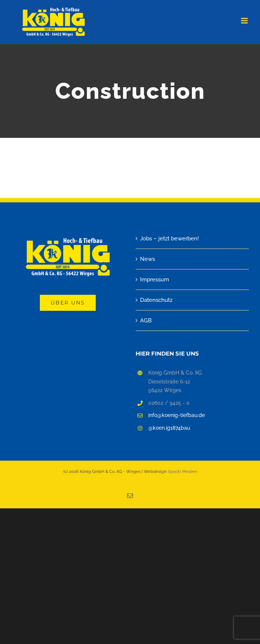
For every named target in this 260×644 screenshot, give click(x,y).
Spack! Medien (183, 472)
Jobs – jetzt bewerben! (169, 239)
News (148, 259)
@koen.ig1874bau (169, 428)
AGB (146, 321)
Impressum (155, 280)
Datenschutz (156, 300)
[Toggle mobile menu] (245, 21)
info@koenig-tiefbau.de (177, 415)
